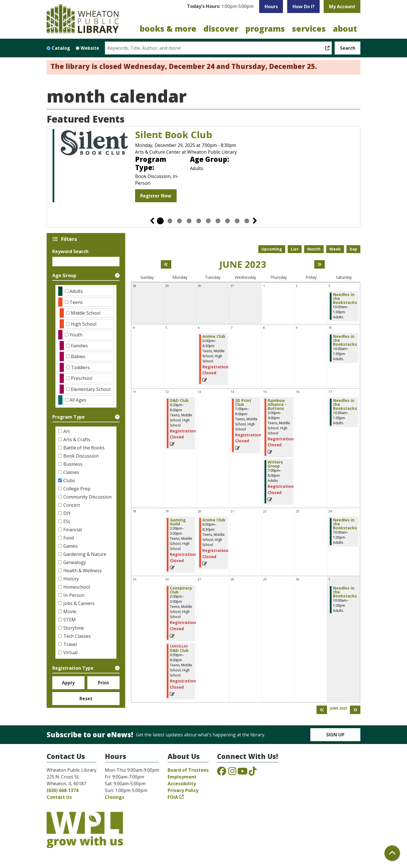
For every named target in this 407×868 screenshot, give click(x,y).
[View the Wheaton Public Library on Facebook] (222, 773)
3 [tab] (179, 221)
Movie (70, 612)
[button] (220, 6)
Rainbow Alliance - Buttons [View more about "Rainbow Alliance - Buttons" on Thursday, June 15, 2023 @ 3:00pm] (277, 404)
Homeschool (77, 587)
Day (353, 249)
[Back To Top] (392, 853)
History (71, 579)
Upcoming (272, 249)
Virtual (70, 652)
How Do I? (304, 6)
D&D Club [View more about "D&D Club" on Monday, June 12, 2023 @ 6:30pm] (179, 401)
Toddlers (80, 367)
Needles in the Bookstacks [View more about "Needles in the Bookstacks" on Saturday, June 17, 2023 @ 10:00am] (345, 404)
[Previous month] (166, 264)
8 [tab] (228, 221)
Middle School (86, 313)
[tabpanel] (203, 167)
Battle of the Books (84, 448)
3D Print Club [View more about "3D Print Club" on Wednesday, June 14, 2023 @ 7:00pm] (243, 403)
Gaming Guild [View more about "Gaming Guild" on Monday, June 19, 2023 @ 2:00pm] (178, 522)
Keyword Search (70, 251)
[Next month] (320, 264)
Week (335, 249)
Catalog (61, 48)
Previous (152, 221)
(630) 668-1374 (62, 790)
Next (255, 221)
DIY (67, 513)
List (295, 249)
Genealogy (75, 562)
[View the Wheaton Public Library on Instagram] (232, 773)
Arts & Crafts (77, 440)
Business (73, 464)
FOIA (173, 797)
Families (79, 346)
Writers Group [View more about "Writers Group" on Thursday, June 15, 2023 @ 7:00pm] (275, 464)
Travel (70, 644)
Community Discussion (87, 497)
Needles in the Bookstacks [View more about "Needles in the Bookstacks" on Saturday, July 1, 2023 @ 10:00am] (345, 592)
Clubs (69, 480)
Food (69, 538)
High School (84, 324)
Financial (72, 530)
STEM (70, 620)
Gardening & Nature (85, 554)
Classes (71, 472)
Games (71, 546)
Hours (271, 6)
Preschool (82, 378)
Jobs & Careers (79, 603)
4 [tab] (189, 221)
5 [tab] (199, 221)
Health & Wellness (83, 571)
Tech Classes (77, 636)
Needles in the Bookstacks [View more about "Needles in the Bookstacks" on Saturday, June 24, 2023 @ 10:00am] (345, 524)
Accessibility (182, 784)
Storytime (74, 628)
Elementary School (91, 389)
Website (90, 48)
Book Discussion (81, 456)
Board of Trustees (188, 770)
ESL (67, 521)
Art (67, 431)
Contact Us (59, 797)
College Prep (77, 489)
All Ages (78, 400)
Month (314, 249)
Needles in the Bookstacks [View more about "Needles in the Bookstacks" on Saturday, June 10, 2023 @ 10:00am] (345, 340)
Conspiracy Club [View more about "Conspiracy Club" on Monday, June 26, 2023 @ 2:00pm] (181, 590)
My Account (342, 6)
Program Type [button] (69, 417)
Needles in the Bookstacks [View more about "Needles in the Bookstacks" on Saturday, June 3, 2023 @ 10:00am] (345, 299)
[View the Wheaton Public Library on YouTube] (243, 773)
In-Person (74, 595)
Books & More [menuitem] (168, 29)
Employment (182, 777)
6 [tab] (208, 221)
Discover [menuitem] (221, 29)
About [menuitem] (345, 29)
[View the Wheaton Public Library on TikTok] (253, 773)
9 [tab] (237, 221)
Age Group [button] (64, 275)
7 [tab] (218, 221)
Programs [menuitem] (265, 29)
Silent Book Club (174, 135)
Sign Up (335, 735)
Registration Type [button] (73, 668)
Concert (72, 505)
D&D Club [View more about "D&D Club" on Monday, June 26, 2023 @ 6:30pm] (179, 651)
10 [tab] (247, 221)
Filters (70, 239)
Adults (76, 291)
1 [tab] (160, 221)
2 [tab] (170, 221)
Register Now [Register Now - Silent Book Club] (156, 196)
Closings (114, 797)
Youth (76, 335)
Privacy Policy (183, 790)
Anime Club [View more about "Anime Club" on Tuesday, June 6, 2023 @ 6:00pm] (214, 336)
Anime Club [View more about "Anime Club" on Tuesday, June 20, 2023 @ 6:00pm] (214, 520)
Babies (78, 356)
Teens (76, 302)
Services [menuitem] (309, 29)
